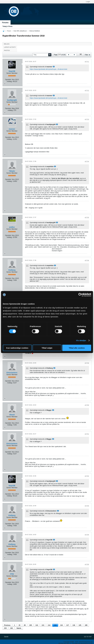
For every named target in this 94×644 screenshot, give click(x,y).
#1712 (87, 91)
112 (37, 625)
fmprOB (12, 71)
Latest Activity (10, 47)
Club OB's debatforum (20, 31)
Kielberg (12, 270)
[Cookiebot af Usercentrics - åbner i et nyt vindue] (80, 295)
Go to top (88, 637)
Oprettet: (8, 79)
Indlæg (7, 44)
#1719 (87, 363)
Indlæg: (9, 81)
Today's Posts (7, 26)
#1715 (87, 218)
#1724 (87, 535)
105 (31, 625)
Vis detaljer (81, 340)
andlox (12, 227)
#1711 (87, 62)
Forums (5, 23)
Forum (9, 31)
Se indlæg (54, 67)
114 (49, 625)
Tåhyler (12, 171)
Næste (19, 628)
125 (80, 625)
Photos (7, 50)
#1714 (87, 162)
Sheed (12, 415)
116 (61, 625)
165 (86, 625)
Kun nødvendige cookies (17, 348)
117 (68, 625)
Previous (7, 625)
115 (55, 625)
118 (74, 625)
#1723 (87, 506)
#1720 (87, 405)
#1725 (87, 565)
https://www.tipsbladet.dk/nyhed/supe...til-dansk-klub (48, 69)
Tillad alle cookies (77, 348)
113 (43, 625)
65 (25, 625)
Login (88, 2)
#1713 (87, 120)
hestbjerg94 (12, 100)
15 (19, 625)
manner (12, 129)
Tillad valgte (47, 348)
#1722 (87, 476)
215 (5, 628)
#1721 (87, 434)
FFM (12, 574)
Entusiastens (12, 373)
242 (12, 628)
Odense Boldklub (35, 31)
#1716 (87, 261)
